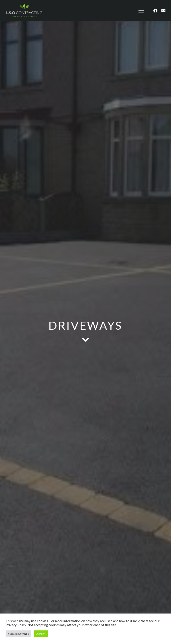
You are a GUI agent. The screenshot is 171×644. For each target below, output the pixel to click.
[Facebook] (155, 11)
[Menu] (141, 11)
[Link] (24, 11)
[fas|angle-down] (85, 340)
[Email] (163, 11)
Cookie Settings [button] (18, 634)
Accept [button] (41, 634)
